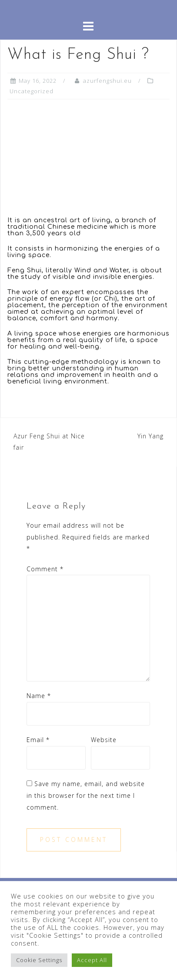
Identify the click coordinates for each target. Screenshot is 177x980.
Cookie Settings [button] (39, 960)
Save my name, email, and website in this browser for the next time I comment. (86, 795)
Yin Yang (150, 436)
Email (38, 740)
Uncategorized (32, 91)
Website (104, 740)
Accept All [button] (92, 960)
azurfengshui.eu (107, 81)
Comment (45, 569)
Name (39, 696)
